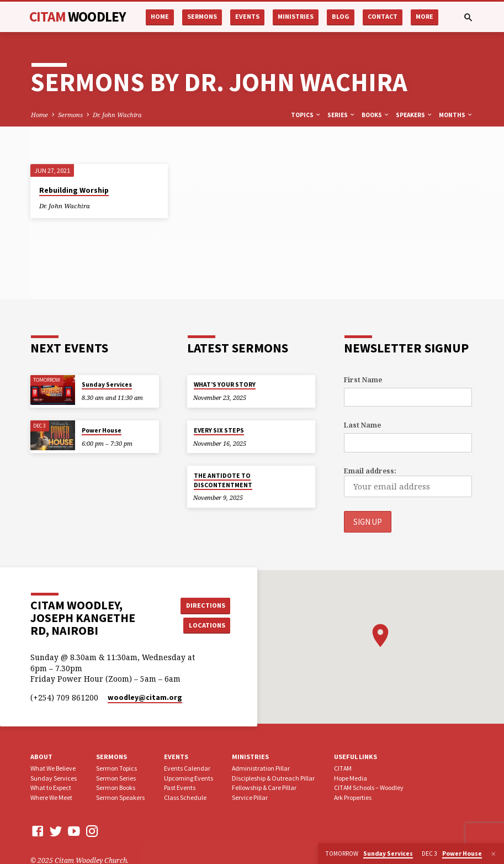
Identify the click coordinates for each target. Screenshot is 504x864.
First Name (363, 380)
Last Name (362, 425)
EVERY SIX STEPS (219, 430)
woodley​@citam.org (145, 697)
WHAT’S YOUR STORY (225, 384)
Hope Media (351, 778)
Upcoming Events (189, 778)
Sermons (202, 16)
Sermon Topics (116, 768)
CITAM (78, 17)
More (425, 16)
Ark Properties (353, 797)
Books (376, 115)
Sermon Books (116, 787)
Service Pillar (250, 797)
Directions (205, 605)
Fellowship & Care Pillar (264, 787)
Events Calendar (187, 768)
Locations (205, 625)
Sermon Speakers (120, 797)
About (41, 757)
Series (341, 115)
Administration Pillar (261, 768)
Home (160, 16)
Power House (102, 430)
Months (456, 115)
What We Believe (53, 768)
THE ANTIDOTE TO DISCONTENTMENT (223, 480)
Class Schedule (185, 797)
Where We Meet (51, 797)
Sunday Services (107, 384)
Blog (341, 16)
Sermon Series (116, 778)
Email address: (370, 471)
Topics (306, 115)
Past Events (180, 787)
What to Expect (51, 787)
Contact (383, 16)
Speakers (414, 115)
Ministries (296, 16)
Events (247, 16)
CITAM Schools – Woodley (369, 787)
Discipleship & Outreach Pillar (273, 778)
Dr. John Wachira (117, 115)
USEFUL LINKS (356, 757)
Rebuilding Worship (74, 190)
